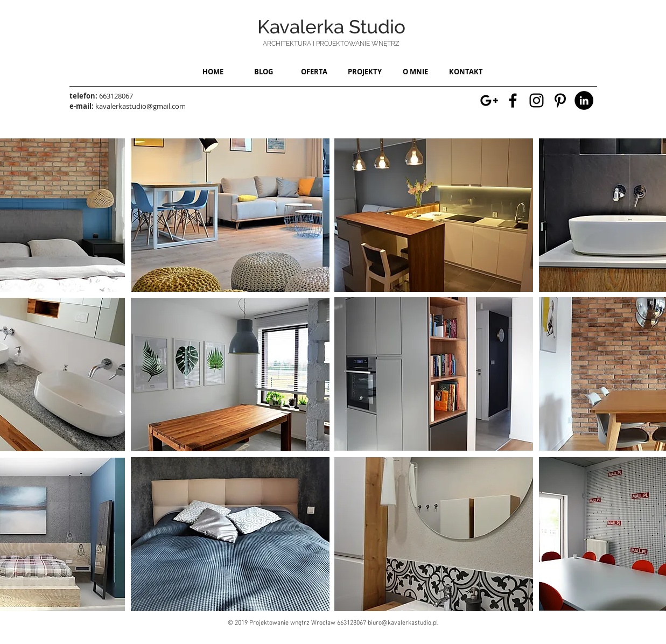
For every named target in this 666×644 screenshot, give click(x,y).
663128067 (116, 96)
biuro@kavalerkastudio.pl (403, 623)
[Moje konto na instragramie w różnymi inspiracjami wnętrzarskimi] (537, 100)
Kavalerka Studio (331, 27)
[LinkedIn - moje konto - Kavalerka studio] (584, 100)
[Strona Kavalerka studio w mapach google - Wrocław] (489, 100)
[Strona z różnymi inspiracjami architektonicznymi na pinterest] (560, 100)
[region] (230, 215)
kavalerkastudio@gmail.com (141, 106)
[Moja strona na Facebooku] (513, 100)
